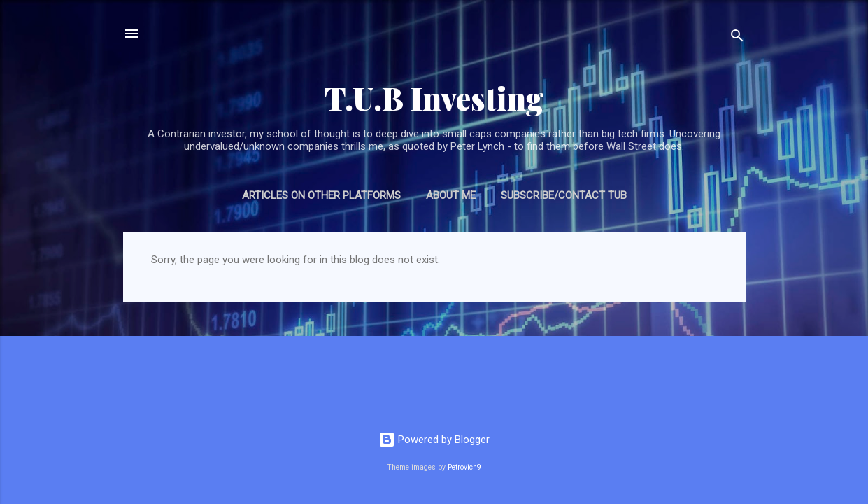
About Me (451, 195)
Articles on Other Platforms (321, 195)
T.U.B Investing (434, 98)
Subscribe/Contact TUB (564, 195)
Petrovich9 (464, 467)
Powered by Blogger (434, 440)
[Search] (737, 38)
